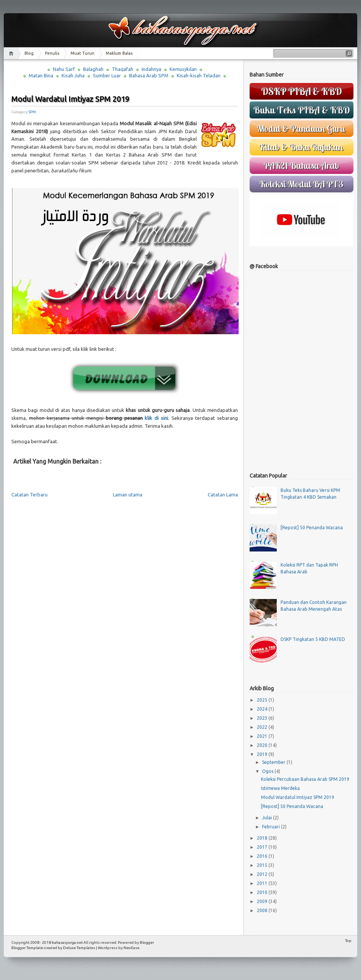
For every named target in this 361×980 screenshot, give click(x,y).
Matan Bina (41, 75)
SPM (32, 112)
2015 (263, 865)
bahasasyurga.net (67, 942)
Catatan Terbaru (29, 495)
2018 (263, 838)
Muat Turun (83, 53)
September (274, 762)
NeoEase (131, 948)
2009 (263, 901)
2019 (263, 754)
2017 (263, 847)
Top (348, 941)
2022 (263, 727)
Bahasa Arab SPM (149, 75)
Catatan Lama (223, 495)
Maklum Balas (119, 53)
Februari (272, 827)
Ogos (268, 771)
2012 (263, 874)
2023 (263, 718)
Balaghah (93, 69)
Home (12, 53)
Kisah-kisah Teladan (199, 75)
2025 (263, 700)
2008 (263, 910)
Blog (29, 53)
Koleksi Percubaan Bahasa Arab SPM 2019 (305, 779)
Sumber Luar (107, 75)
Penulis (52, 53)
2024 (263, 709)
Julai (268, 818)
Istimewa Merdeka (280, 788)
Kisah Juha (73, 75)
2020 (263, 745)
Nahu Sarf (64, 69)
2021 (263, 736)
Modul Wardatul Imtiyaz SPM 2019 (70, 99)
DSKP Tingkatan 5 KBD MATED (313, 639)
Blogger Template (27, 948)
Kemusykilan (183, 69)
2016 (263, 856)
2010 (263, 892)
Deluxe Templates (79, 948)
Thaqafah (123, 69)
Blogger (147, 942)
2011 (263, 883)
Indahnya (151, 69)
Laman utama (128, 495)
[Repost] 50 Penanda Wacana (312, 528)
